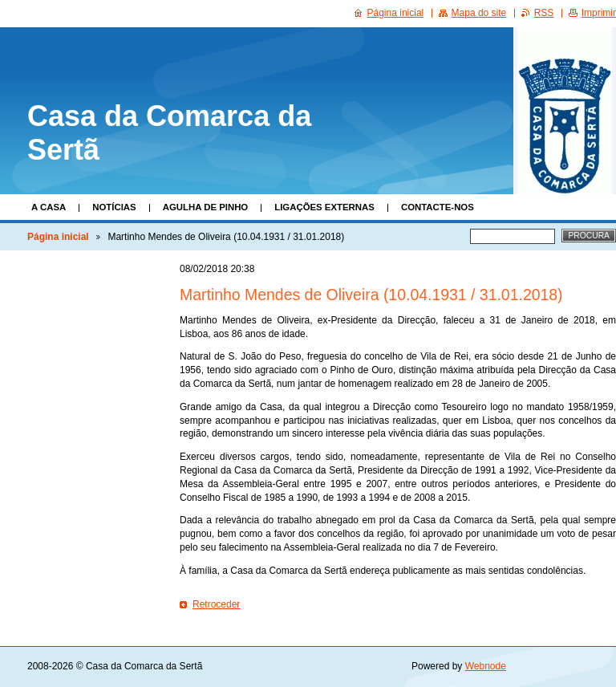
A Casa (49, 207)
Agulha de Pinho (206, 207)
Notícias (114, 207)
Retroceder (216, 604)
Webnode (486, 666)
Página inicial (58, 237)
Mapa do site (479, 13)
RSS (544, 13)
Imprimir (599, 13)
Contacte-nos (438, 207)
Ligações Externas (324, 207)
